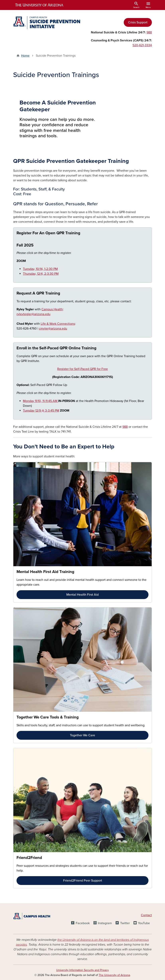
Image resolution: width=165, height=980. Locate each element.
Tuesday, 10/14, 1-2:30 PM (40, 269)
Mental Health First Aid (82, 595)
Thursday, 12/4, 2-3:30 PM (41, 274)
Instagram (105, 923)
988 (149, 32)
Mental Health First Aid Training (45, 572)
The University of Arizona (114, 975)
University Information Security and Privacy (82, 970)
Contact (146, 915)
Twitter (125, 923)
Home (25, 56)
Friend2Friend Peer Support (83, 881)
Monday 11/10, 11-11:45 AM (41, 401)
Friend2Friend (29, 858)
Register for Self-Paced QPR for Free (82, 369)
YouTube (144, 923)
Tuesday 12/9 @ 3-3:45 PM (41, 411)
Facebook (83, 923)
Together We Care (82, 735)
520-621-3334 (142, 45)
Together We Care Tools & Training (48, 717)
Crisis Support (138, 22)
